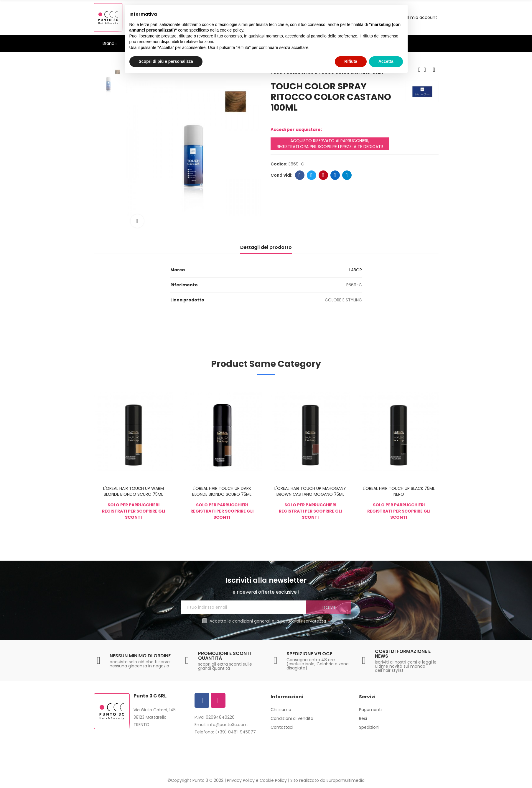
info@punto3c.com (228, 725)
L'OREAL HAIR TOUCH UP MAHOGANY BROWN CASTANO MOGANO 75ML (310, 491)
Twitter (311, 175)
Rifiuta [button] (351, 61)
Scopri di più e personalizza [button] (166, 61)
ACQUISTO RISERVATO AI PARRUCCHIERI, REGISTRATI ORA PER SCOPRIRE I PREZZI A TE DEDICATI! (330, 144)
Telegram (347, 175)
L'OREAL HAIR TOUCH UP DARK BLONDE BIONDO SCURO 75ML (222, 491)
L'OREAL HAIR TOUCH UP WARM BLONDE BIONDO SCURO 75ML (134, 491)
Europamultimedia (346, 780)
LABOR (356, 270)
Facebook (300, 175)
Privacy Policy (241, 780)
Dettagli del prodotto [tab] (266, 247)
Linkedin (335, 175)
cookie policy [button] (232, 30)
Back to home (427, 70)
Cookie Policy (273, 780)
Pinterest (323, 175)
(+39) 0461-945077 (235, 732)
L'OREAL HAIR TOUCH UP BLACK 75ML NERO (399, 491)
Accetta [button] (386, 61)
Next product (434, 70)
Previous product (419, 70)
